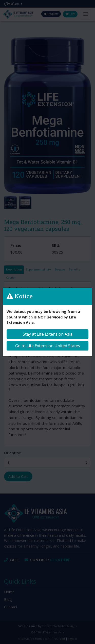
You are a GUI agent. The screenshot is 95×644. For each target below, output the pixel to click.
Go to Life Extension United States (48, 346)
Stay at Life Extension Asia (48, 334)
